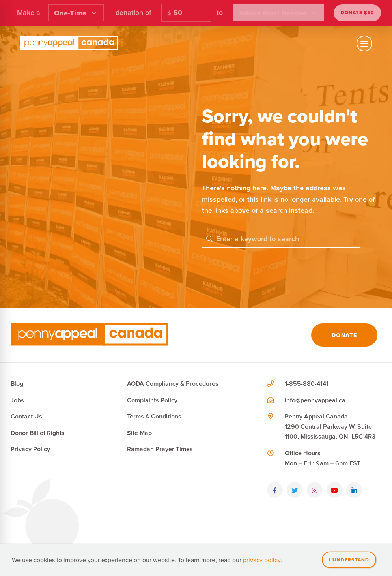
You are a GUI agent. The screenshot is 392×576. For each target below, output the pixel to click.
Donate (344, 335)
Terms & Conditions (154, 416)
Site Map (139, 433)
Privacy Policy (30, 449)
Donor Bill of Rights (38, 433)
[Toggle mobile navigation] (364, 43)
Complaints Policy (152, 400)
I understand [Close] (349, 559)
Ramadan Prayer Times (160, 449)
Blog (17, 384)
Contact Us (26, 416)
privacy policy (262, 560)
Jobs (17, 400)
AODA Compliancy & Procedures (173, 384)
